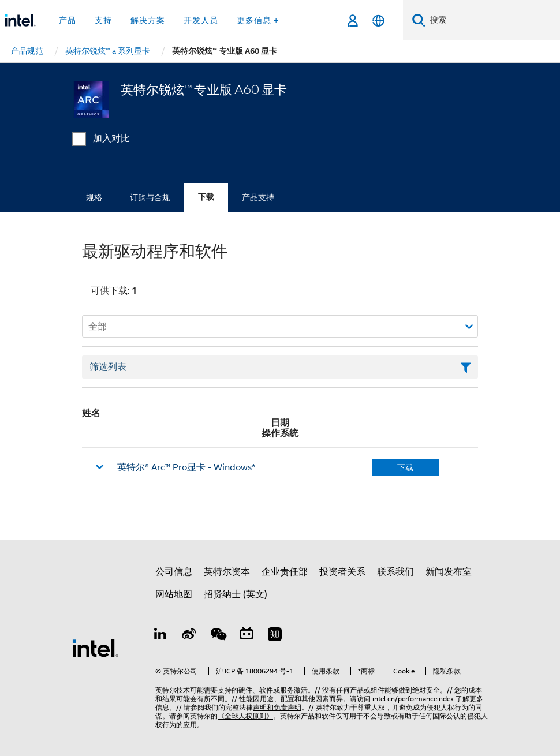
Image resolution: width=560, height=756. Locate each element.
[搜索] (419, 20)
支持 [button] (103, 20)
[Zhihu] (275, 636)
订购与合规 (150, 197)
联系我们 (395, 572)
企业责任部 (285, 572)
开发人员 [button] (201, 20)
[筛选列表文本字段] (280, 367)
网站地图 (174, 594)
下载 (206, 197)
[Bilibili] (247, 636)
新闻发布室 (449, 572)
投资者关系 (342, 572)
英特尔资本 (227, 572)
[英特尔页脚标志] (95, 648)
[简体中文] (378, 20)
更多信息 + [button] (258, 20)
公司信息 (174, 572)
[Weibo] (189, 636)
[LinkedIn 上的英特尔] (160, 636)
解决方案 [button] (148, 20)
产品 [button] (68, 20)
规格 (94, 197)
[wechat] (218, 636)
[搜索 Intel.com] (493, 20)
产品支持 (258, 197)
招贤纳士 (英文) (236, 594)
